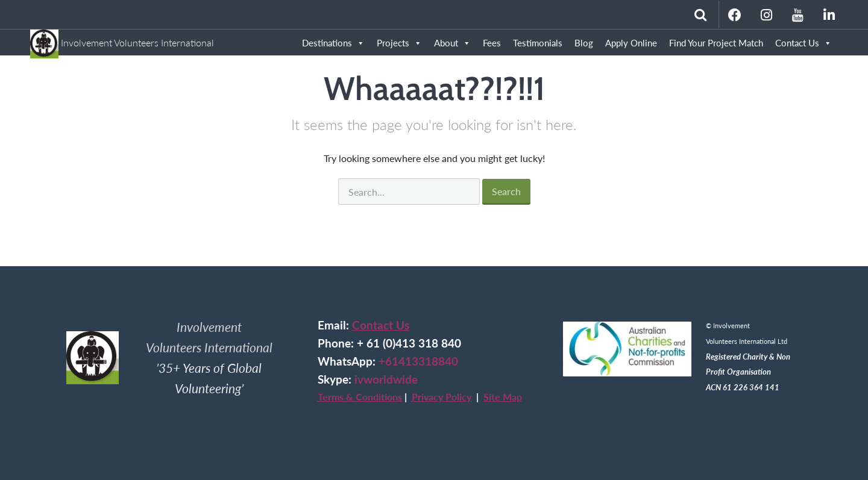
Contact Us (804, 43)
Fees (492, 43)
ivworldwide (386, 379)
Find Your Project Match (716, 43)
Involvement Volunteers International (122, 37)
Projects (399, 43)
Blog (584, 43)
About (452, 43)
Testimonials (538, 43)
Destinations (333, 43)
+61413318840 (418, 361)
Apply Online (631, 43)
